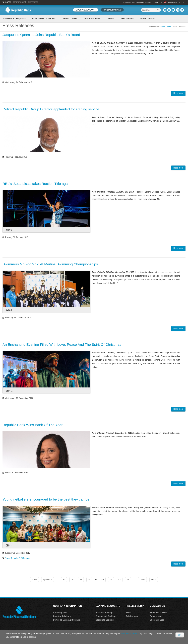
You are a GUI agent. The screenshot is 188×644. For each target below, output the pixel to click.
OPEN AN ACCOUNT (86, 10)
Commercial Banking (106, 616)
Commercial (19, 2)
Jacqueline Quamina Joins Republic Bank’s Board (41, 35)
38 (89, 580)
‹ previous (48, 580)
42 (120, 580)
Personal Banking (104, 613)
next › (142, 580)
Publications (132, 616)
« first (35, 580)
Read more (178, 93)
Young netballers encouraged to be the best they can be (46, 499)
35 (64, 580)
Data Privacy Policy (130, 633)
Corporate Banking (105, 620)
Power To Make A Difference (17, 558)
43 (128, 580)
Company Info (129, 2)
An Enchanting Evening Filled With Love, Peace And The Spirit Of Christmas (62, 344)
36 (72, 580)
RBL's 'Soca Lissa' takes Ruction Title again (37, 184)
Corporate (33, 2)
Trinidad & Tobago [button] (176, 2)
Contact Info (156, 616)
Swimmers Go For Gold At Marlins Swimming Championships (50, 264)
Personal (7, 2)
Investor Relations (62, 616)
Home (163, 27)
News (169, 27)
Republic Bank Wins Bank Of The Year (33, 425)
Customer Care (157, 620)
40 (103, 580)
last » (154, 580)
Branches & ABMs (144, 2)
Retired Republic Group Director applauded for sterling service (51, 109)
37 (81, 580)
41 (111, 580)
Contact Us (157, 2)
